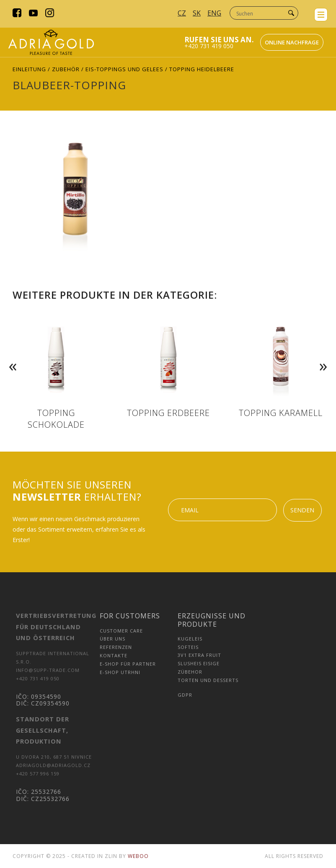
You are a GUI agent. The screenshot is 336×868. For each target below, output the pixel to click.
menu (321, 15)
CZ (182, 13)
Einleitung (29, 69)
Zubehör (66, 69)
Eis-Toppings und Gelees (124, 69)
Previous (11, 354)
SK (197, 13)
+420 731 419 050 (209, 46)
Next (325, 354)
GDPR (185, 695)
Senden (302, 510)
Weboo (138, 856)
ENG (214, 13)
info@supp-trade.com (48, 670)
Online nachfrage (292, 42)
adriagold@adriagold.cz (53, 765)
